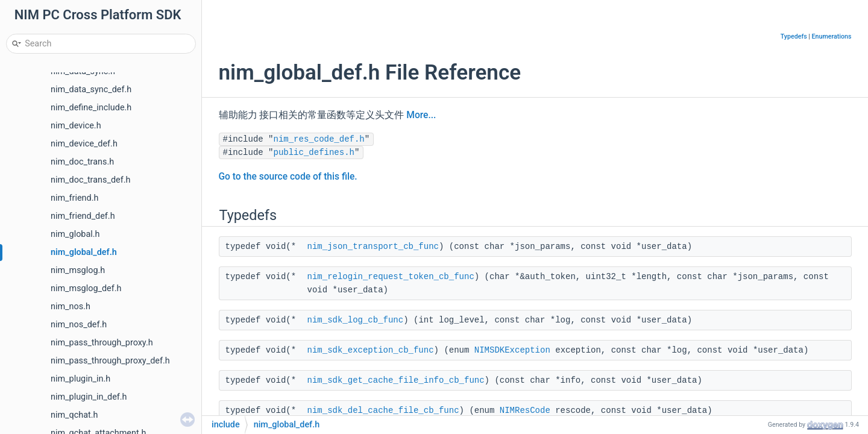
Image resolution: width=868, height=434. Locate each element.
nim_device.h (76, 126)
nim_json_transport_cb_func (373, 247)
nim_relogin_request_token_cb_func (391, 277)
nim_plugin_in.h (80, 379)
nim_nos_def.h (79, 325)
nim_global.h (75, 234)
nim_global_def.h (84, 252)
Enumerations (832, 36)
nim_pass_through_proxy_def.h (110, 361)
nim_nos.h (71, 307)
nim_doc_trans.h (82, 162)
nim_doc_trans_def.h (90, 180)
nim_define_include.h (91, 108)
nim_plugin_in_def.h (89, 397)
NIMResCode (525, 410)
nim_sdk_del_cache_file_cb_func (383, 410)
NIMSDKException (512, 350)
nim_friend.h (74, 198)
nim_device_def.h (84, 144)
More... (421, 115)
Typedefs (794, 36)
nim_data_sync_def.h (91, 90)
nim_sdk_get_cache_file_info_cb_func (396, 380)
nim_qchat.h (74, 415)
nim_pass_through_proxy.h (102, 343)
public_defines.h (314, 153)
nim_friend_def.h (83, 216)
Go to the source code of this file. (288, 177)
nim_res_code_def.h (319, 139)
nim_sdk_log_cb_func (356, 320)
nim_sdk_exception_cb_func (371, 350)
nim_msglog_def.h (86, 288)
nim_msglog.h (78, 270)
